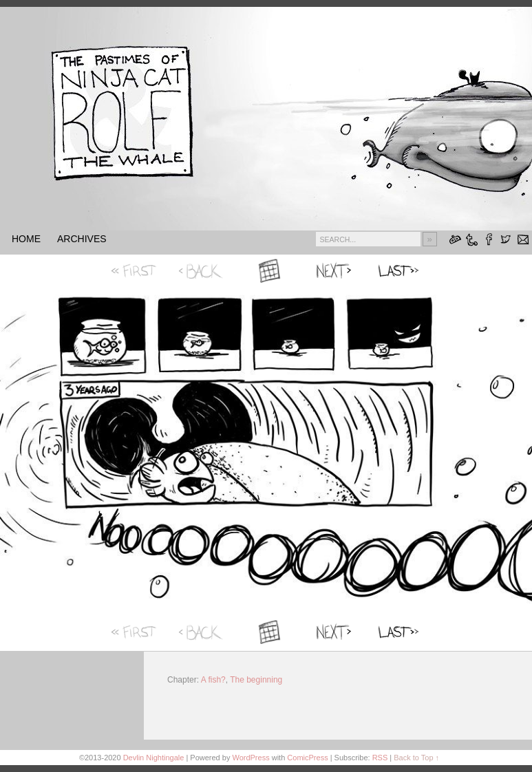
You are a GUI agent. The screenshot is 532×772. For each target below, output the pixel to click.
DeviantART (455, 239)
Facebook (489, 239)
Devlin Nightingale (154, 758)
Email (523, 239)
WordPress (251, 758)
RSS (380, 758)
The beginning (256, 680)
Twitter (506, 239)
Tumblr (472, 239)
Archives (82, 239)
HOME (26, 239)
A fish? (213, 680)
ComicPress (307, 758)
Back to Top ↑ (416, 758)
